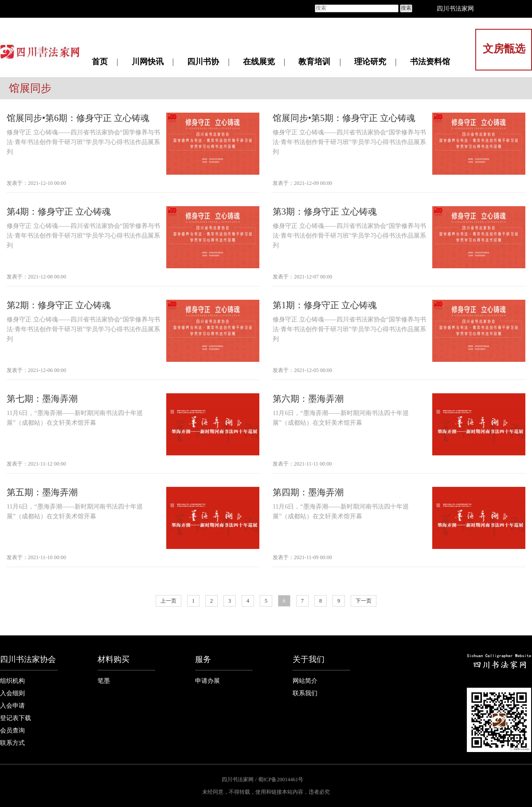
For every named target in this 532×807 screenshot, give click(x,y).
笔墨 (104, 681)
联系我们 (305, 693)
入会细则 (12, 693)
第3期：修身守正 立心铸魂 (325, 212)
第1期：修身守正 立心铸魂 (325, 305)
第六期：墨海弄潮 (308, 399)
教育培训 (314, 62)
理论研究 (370, 62)
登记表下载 (16, 718)
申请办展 (207, 681)
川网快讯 (148, 62)
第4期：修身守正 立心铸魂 (59, 212)
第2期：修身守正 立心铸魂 (59, 305)
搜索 (406, 8)
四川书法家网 (455, 9)
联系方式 (12, 743)
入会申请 (12, 706)
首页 (100, 62)
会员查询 (12, 731)
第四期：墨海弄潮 (308, 492)
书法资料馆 (430, 62)
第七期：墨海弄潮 (42, 399)
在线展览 (259, 62)
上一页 (168, 601)
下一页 (364, 601)
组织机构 (12, 681)
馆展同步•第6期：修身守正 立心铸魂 (78, 118)
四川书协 (203, 62)
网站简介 (305, 681)
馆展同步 (30, 88)
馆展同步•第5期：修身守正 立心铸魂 (344, 118)
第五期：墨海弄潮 (42, 492)
